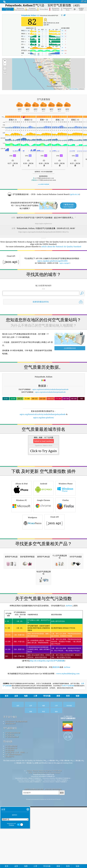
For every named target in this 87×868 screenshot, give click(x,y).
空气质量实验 (10, 846)
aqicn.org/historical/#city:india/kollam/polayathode (50, 417)
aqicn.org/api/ (64, 263)
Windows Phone (66, 543)
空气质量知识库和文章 (13, 843)
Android (43, 543)
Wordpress (32, 577)
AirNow (69, 716)
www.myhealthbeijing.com (68, 784)
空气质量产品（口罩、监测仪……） (17, 863)
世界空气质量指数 (68, 796)
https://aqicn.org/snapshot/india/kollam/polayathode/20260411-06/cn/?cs (44, 232)
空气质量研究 (10, 839)
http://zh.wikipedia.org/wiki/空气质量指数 (47, 771)
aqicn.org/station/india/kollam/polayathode (50, 420)
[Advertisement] (43, 323)
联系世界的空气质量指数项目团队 (16, 832)
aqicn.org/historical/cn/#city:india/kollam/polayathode (43, 442)
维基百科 (56, 778)
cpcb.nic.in (75, 194)
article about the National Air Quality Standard (61, 247)
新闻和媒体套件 (10, 834)
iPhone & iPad (21, 543)
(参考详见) (44, 747)
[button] (40, 68)
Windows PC (21, 560)
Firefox (66, 560)
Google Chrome (43, 560)
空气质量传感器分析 (12, 848)
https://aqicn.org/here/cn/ (43, 224)
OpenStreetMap (74, 89)
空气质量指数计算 (11, 859)
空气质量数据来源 (11, 857)
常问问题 (8, 852)
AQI (30, 15)
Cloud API (55, 577)
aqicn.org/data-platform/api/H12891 (52, 261)
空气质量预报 (10, 861)
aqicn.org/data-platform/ (44, 445)
